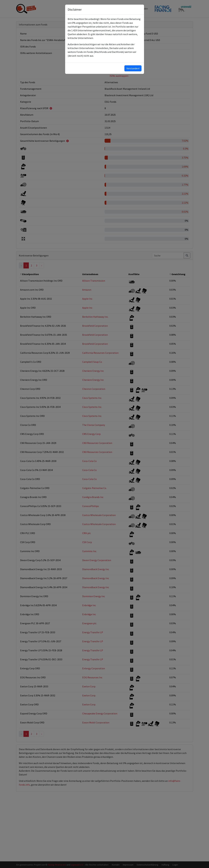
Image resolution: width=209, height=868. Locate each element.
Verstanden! (133, 68)
